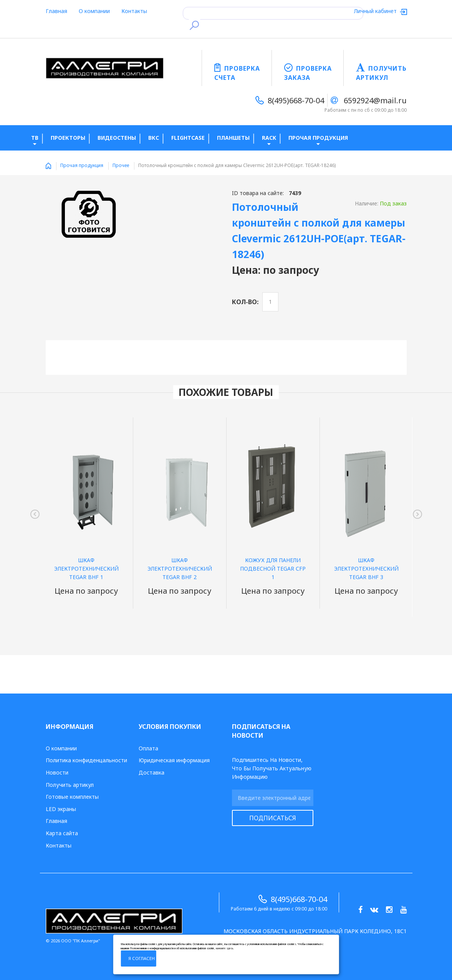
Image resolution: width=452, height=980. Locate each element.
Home (48, 166)
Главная (56, 11)
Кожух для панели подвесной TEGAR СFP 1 (273, 569)
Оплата (148, 748)
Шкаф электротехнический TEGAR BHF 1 (86, 569)
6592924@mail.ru (375, 100)
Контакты (134, 11)
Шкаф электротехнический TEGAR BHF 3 (366, 569)
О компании (94, 11)
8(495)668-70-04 (296, 100)
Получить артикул (70, 785)
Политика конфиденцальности (86, 760)
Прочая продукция (82, 165)
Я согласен (142, 958)
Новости (57, 772)
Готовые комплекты (72, 797)
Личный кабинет (376, 11)
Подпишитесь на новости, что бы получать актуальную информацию (272, 768)
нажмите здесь (224, 948)
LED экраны (61, 809)
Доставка (151, 772)
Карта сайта (62, 833)
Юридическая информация (174, 760)
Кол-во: (245, 302)
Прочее (121, 165)
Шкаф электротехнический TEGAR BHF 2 (180, 569)
